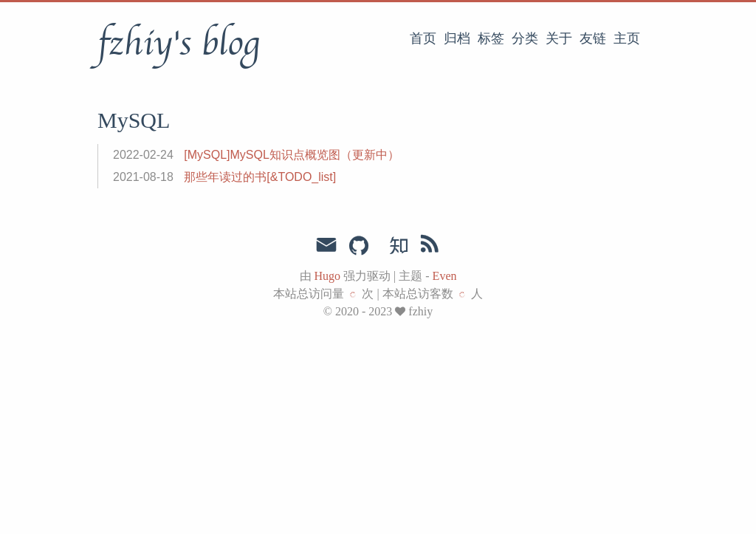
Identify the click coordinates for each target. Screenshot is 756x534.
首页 (423, 38)
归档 (457, 38)
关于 (559, 38)
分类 (525, 38)
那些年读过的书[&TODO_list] (260, 177)
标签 (491, 38)
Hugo (328, 276)
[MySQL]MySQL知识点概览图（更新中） (292, 155)
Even (445, 276)
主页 (627, 38)
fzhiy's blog (178, 44)
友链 (593, 38)
